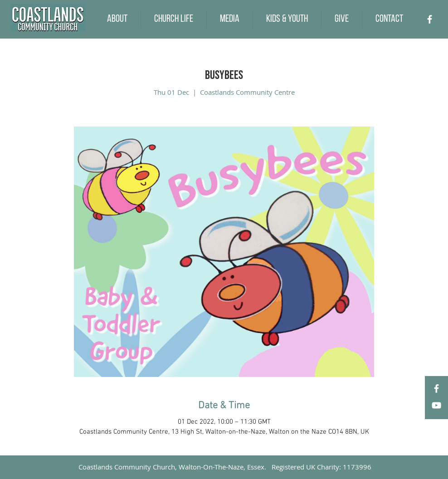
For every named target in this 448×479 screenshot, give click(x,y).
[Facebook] (430, 19)
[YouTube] (436, 405)
